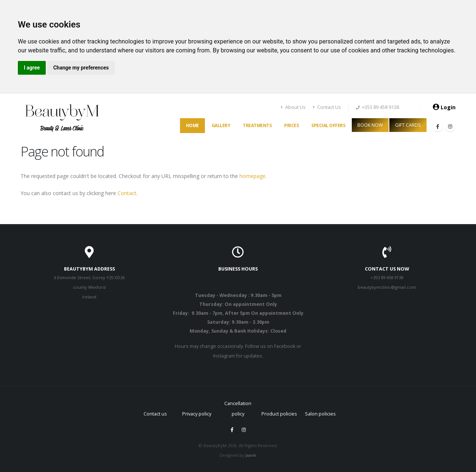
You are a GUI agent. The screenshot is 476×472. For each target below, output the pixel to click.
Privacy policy (197, 414)
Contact (127, 193)
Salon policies (320, 414)
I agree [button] (32, 68)
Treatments (257, 125)
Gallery (221, 125)
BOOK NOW (370, 125)
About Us (293, 107)
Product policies (279, 414)
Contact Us (327, 107)
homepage (252, 176)
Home (192, 125)
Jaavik (251, 455)
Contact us (155, 414)
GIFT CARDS (408, 125)
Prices (291, 125)
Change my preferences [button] (81, 68)
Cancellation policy (238, 404)
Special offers (328, 125)
